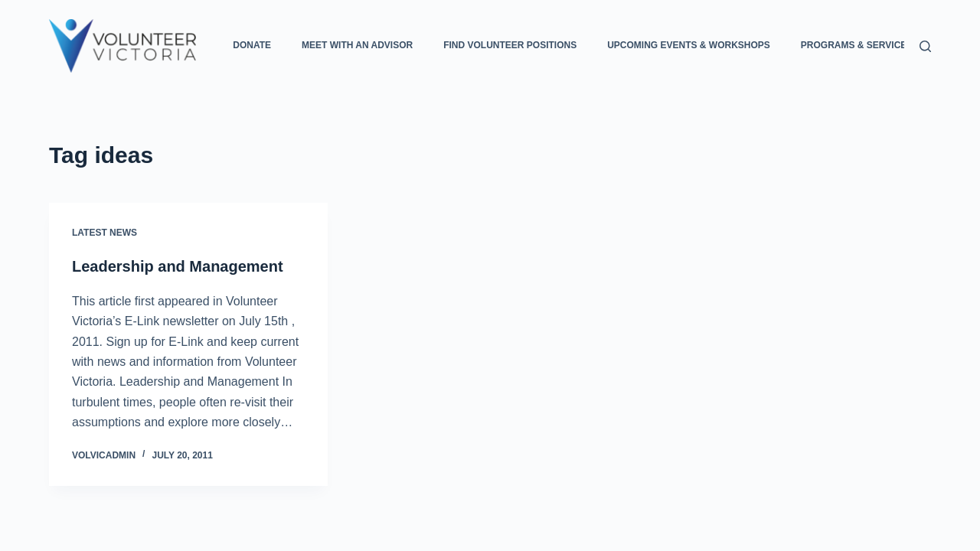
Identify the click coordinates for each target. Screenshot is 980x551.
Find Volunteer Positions (510, 45)
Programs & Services (867, 46)
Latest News (105, 233)
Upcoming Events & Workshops (689, 45)
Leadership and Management (178, 266)
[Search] (925, 46)
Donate (252, 45)
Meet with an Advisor (357, 45)
